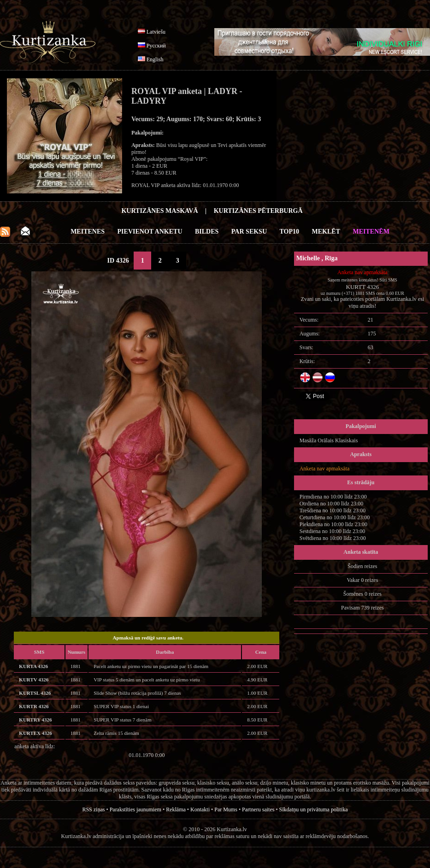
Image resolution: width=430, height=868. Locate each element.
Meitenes (88, 232)
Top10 (290, 232)
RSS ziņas (93, 809)
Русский (156, 46)
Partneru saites (258, 809)
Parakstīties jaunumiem (135, 809)
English (155, 59)
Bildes (207, 232)
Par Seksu (249, 232)
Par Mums (226, 809)
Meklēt (326, 232)
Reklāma (176, 809)
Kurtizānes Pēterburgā (258, 211)
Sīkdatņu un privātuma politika (314, 809)
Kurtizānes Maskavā (159, 211)
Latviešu (156, 32)
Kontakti (200, 809)
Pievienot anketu (150, 232)
